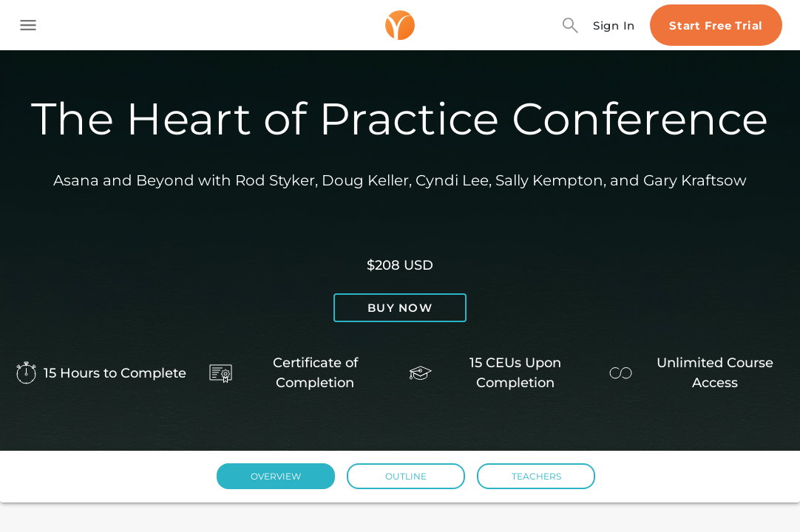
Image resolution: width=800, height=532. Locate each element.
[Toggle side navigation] (28, 25)
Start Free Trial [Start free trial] (716, 25)
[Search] (570, 25)
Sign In (614, 25)
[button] (276, 476)
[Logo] (400, 25)
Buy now (400, 308)
